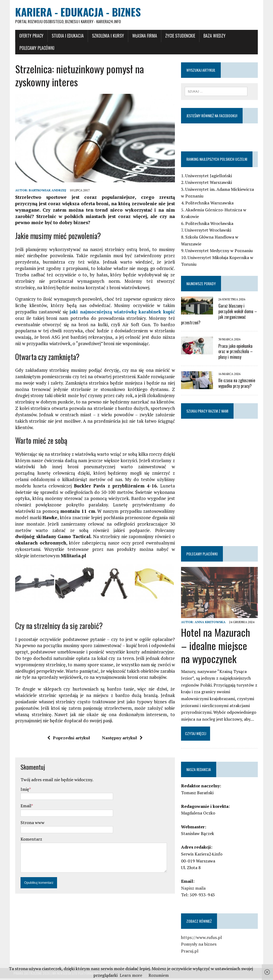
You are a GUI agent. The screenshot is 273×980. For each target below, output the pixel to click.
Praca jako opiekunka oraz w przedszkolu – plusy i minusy (236, 352)
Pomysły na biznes (199, 946)
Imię (23, 791)
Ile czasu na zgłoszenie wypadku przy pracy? (237, 384)
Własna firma (143, 37)
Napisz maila (194, 890)
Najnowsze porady (202, 284)
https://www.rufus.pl (202, 939)
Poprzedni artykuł (68, 740)
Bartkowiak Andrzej (46, 192)
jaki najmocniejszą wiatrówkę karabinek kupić (122, 314)
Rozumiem (159, 975)
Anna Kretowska (211, 624)
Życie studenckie (179, 37)
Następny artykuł (122, 740)
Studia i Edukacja (66, 37)
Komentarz (30, 841)
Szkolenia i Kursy (106, 37)
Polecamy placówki (35, 49)
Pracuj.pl (190, 953)
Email (24, 808)
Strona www (31, 825)
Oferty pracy (30, 37)
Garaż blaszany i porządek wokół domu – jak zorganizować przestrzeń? (220, 315)
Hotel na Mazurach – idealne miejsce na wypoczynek (220, 647)
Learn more (131, 975)
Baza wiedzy (213, 37)
